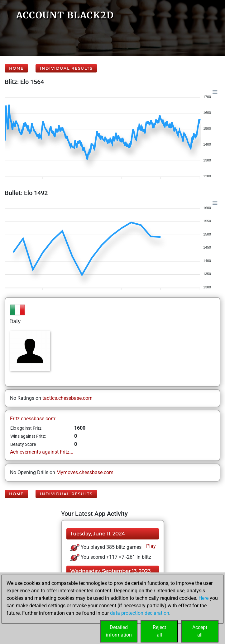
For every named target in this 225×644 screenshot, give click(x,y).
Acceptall (200, 631)
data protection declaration (140, 613)
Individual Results (66, 68)
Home (16, 68)
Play (150, 546)
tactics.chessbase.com (67, 398)
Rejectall (159, 631)
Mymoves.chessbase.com (85, 472)
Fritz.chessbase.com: (33, 419)
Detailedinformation (119, 631)
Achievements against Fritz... (42, 452)
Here (203, 598)
